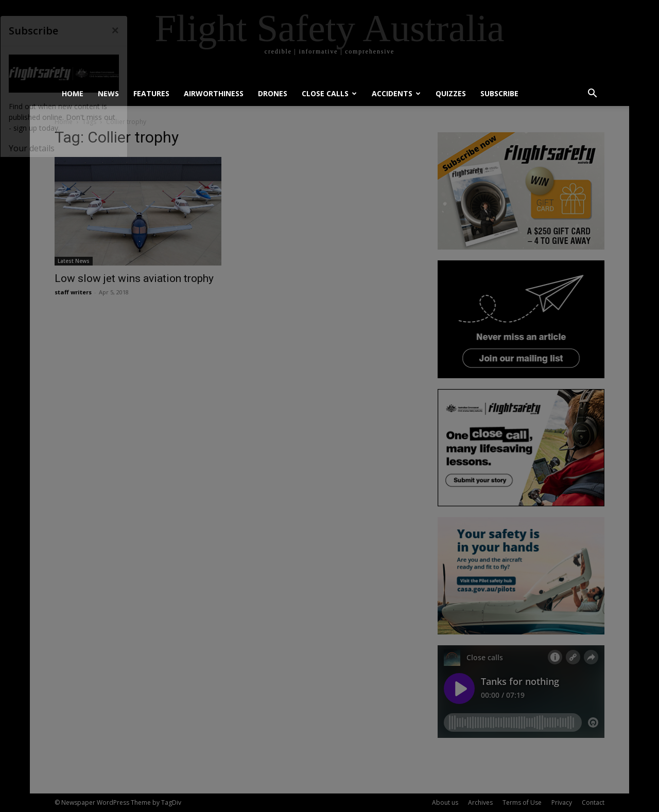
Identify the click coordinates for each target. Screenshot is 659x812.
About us (445, 802)
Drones (273, 93)
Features (151, 93)
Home (73, 93)
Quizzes (451, 93)
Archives (480, 802)
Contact (593, 802)
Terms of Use (522, 802)
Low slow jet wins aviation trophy (134, 278)
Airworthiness (214, 93)
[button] (592, 94)
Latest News (74, 261)
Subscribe (499, 93)
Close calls (329, 93)
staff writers (73, 292)
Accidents (396, 93)
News (108, 93)
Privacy (562, 802)
